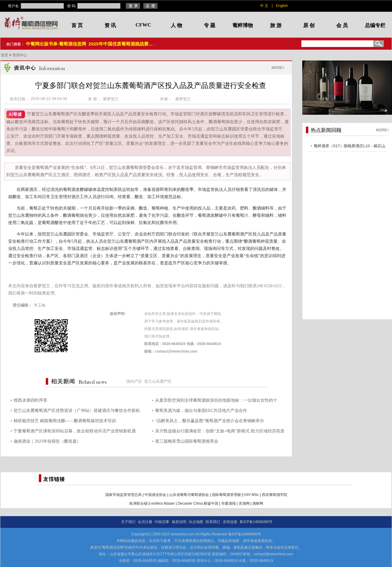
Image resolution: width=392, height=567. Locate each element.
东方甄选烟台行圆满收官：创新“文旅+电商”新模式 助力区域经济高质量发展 (220, 432)
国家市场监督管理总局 (123, 495)
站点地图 (196, 522)
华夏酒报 (229, 503)
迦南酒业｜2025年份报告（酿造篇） (47, 441)
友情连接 (230, 522)
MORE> (278, 68)
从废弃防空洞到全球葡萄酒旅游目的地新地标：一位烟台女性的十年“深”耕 (216, 401)
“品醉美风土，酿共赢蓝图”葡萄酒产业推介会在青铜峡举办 (210, 421)
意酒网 (244, 503)
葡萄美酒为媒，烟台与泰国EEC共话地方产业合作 (201, 411)
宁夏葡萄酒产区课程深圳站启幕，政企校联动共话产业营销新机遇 (75, 431)
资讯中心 (20, 55)
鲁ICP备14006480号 (256, 522)
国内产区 (134, 381)
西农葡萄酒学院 (275, 495)
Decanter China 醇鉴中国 (198, 503)
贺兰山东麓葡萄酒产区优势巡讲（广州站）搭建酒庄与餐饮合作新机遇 (77, 411)
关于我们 (128, 522)
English (282, 6)
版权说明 (179, 522)
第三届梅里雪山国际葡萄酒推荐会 (187, 441)
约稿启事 (162, 522)
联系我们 (213, 522)
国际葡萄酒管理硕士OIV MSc (235, 495)
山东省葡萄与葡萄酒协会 (189, 495)
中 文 (264, 6)
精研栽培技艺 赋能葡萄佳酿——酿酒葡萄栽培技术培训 (65, 421)
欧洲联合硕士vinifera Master (152, 503)
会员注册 (145, 522)
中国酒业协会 (155, 495)
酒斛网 (258, 503)
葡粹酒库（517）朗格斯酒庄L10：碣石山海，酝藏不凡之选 (350, 147)
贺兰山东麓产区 (158, 381)
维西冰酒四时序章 (30, 400)
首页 (5, 55)
